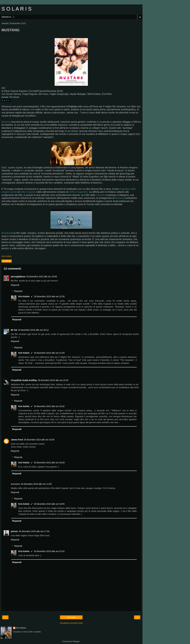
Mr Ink (14, 330)
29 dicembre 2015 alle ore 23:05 (39, 440)
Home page (71, 617)
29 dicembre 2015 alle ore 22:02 (53, 380)
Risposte (18, 291)
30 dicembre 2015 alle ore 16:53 (49, 463)
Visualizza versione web (71, 623)
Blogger (76, 641)
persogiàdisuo (18, 277)
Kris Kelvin (24, 296)
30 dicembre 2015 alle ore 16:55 (49, 504)
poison (14, 531)
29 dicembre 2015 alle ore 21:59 (49, 353)
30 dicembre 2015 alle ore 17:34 (34, 531)
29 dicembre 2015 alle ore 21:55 (49, 296)
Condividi (7, 261)
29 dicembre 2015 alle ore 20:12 (33, 330)
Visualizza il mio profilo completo (27, 632)
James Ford (17, 440)
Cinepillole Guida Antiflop (24, 380)
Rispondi (15, 285)
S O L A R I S (16, 9)
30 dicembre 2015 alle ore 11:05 (36, 484)
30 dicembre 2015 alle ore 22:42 (49, 551)
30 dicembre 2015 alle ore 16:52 (49, 406)
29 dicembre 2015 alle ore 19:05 (42, 277)
